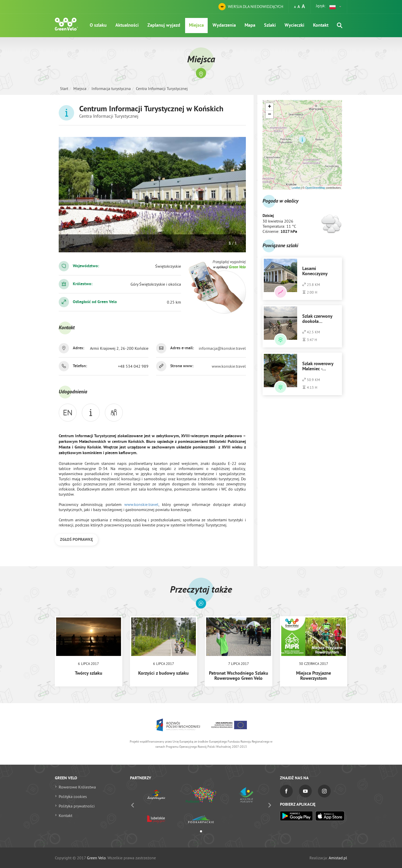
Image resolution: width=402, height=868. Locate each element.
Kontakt (321, 26)
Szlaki (270, 26)
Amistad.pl (338, 858)
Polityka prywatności (77, 806)
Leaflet (296, 188)
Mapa (250, 26)
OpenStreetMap (315, 188)
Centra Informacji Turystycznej (162, 88)
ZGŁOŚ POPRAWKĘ (76, 540)
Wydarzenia (224, 26)
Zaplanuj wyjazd (164, 26)
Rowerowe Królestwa (77, 787)
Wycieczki (294, 26)
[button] (336, 7)
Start (64, 88)
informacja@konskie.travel (222, 348)
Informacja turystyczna (111, 88)
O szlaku (98, 26)
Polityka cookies (73, 796)
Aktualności (127, 26)
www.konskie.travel (229, 366)
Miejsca (196, 26)
